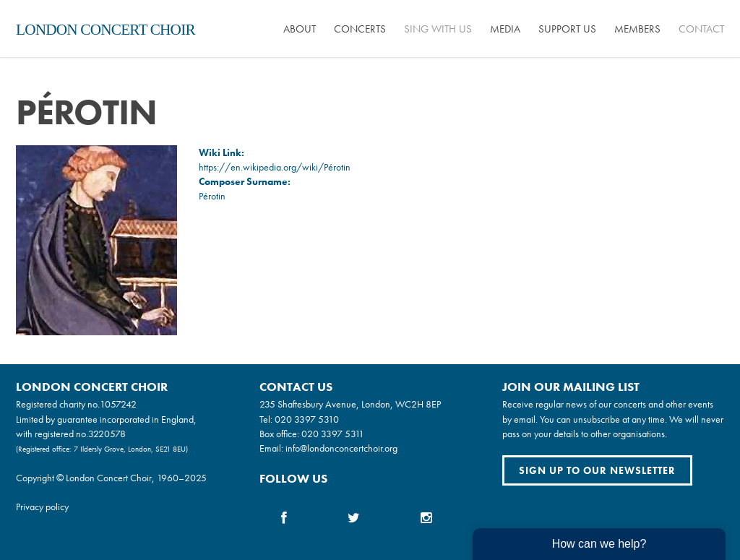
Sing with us (438, 29)
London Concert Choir (106, 30)
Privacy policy (42, 507)
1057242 (118, 404)
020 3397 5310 (307, 419)
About (300, 29)
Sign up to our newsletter (597, 470)
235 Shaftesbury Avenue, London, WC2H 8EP (350, 404)
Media (505, 29)
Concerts (360, 29)
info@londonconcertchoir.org (341, 448)
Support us (567, 29)
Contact (701, 29)
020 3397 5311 (333, 434)
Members (637, 29)
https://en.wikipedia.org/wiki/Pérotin (275, 167)
